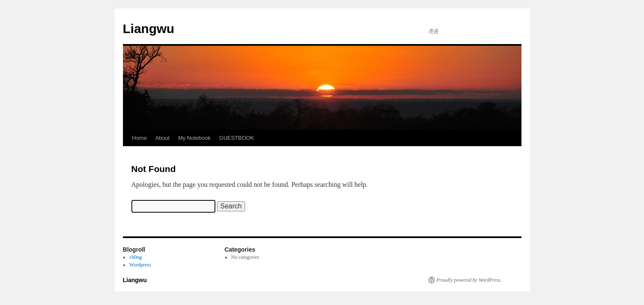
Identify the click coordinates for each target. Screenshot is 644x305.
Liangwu (149, 29)
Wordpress (140, 265)
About (162, 138)
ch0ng (135, 257)
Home (140, 138)
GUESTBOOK (237, 138)
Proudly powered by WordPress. (469, 280)
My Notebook (194, 138)
